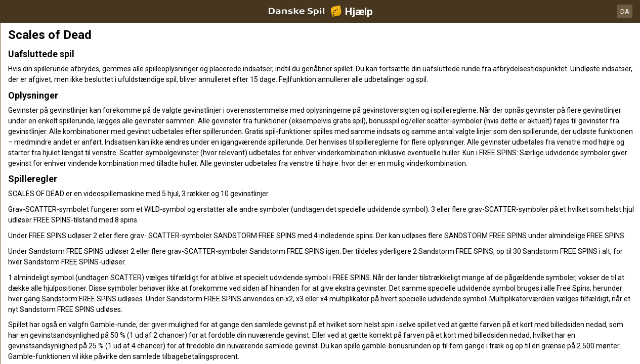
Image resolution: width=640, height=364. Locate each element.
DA (625, 11)
